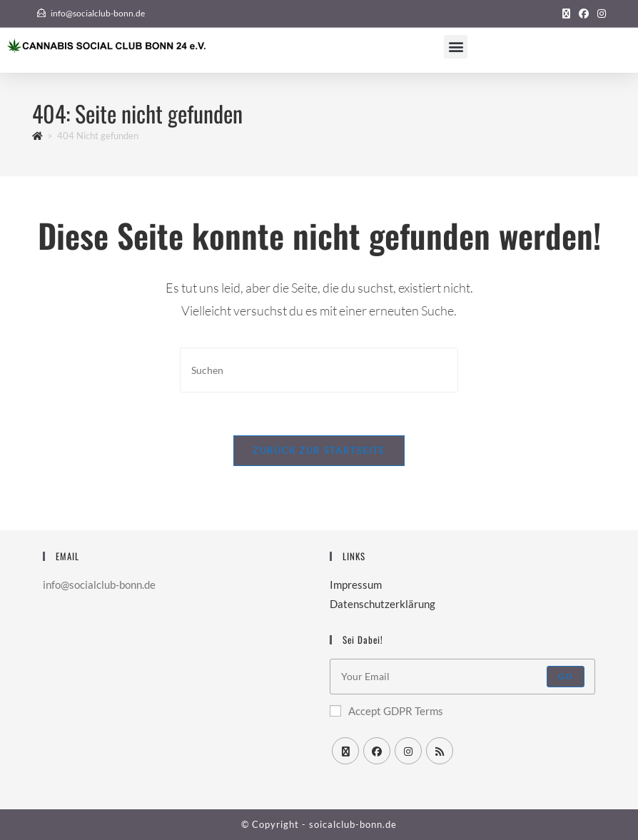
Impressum (356, 585)
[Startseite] (37, 136)
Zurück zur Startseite (319, 450)
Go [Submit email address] (566, 676)
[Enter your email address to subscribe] (462, 677)
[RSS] (440, 751)
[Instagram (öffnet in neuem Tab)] (599, 14)
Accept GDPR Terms (386, 711)
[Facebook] (377, 751)
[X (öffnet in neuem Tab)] (566, 14)
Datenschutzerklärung (383, 604)
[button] (456, 47)
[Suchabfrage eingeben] (319, 370)
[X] (345, 751)
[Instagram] (408, 751)
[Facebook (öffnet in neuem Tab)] (584, 14)
